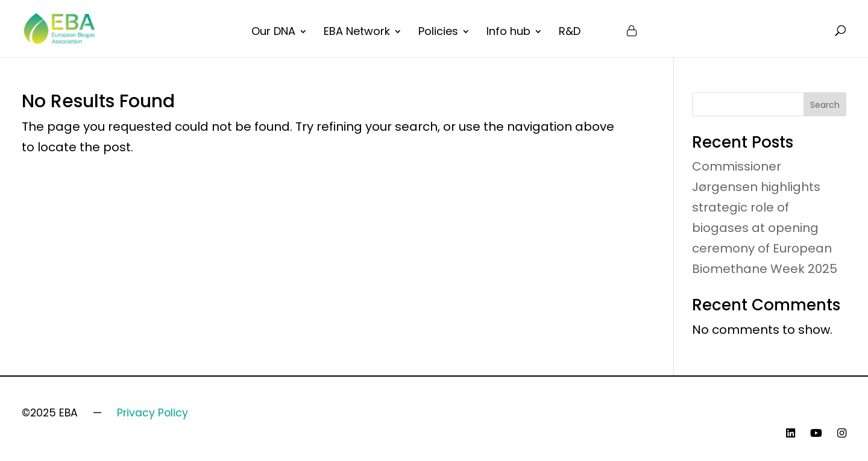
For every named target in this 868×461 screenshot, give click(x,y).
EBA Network (357, 33)
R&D (570, 33)
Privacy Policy (153, 413)
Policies (438, 33)
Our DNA (273, 33)
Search (825, 105)
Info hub (508, 33)
